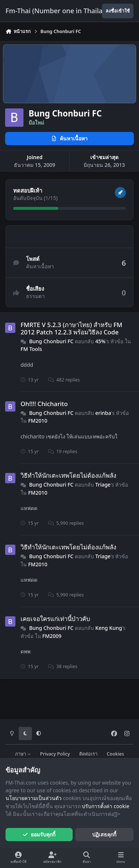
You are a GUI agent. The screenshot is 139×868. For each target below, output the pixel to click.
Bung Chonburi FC (51, 341)
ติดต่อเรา (88, 754)
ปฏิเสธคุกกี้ (104, 834)
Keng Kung (109, 628)
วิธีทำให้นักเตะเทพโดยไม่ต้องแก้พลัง (68, 475)
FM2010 (38, 421)
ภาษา (23, 754)
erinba (103, 413)
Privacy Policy (55, 754)
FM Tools (31, 349)
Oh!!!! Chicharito (44, 404)
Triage (103, 485)
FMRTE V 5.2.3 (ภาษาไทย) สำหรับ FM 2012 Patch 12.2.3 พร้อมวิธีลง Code (71, 328)
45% (100, 341)
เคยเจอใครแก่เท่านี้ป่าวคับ (55, 619)
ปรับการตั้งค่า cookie (105, 806)
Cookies (115, 754)
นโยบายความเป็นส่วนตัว (34, 798)
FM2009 (52, 636)
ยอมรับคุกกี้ (39, 834)
